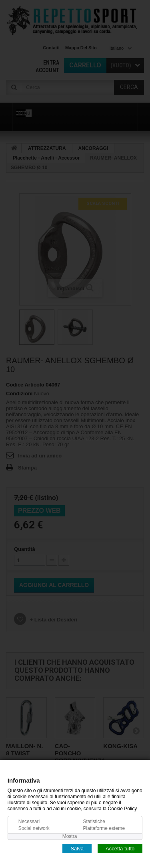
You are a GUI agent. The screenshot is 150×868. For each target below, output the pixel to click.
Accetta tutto (120, 848)
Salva (77, 848)
